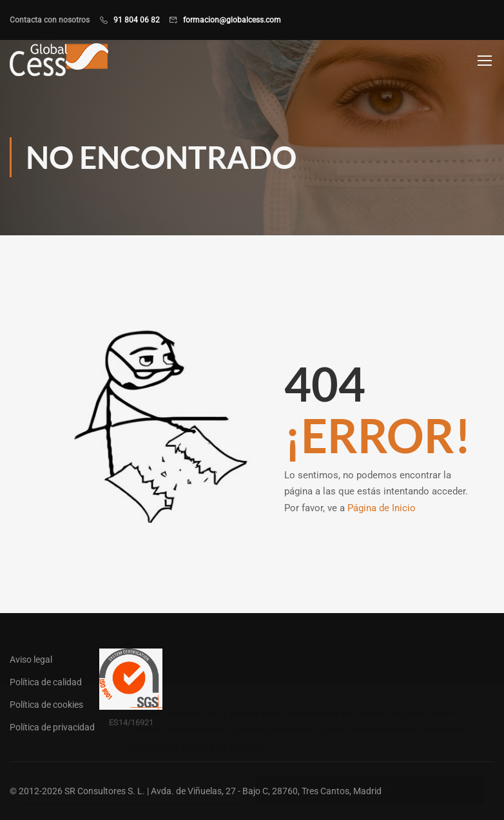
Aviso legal (31, 659)
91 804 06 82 (137, 20)
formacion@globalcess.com (232, 20)
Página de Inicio (382, 508)
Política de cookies (46, 705)
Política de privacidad (52, 727)
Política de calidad (46, 682)
